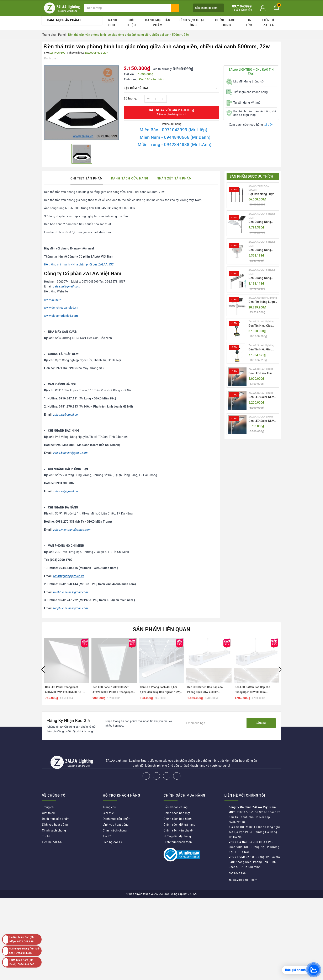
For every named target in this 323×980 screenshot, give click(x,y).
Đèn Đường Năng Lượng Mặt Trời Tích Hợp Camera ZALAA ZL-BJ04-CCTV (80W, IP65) (263, 278)
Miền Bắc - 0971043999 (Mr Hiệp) (173, 130)
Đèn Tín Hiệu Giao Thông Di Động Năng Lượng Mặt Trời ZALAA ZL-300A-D (262, 326)
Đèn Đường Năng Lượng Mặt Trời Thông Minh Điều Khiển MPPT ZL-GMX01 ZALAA (260, 222)
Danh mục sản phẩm (158, 23)
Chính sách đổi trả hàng (179, 825)
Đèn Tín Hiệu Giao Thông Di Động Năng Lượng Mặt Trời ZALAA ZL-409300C (262, 350)
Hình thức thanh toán (178, 842)
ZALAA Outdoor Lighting (263, 298)
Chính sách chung (225, 23)
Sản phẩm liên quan (162, 629)
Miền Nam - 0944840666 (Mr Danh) (175, 137)
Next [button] (280, 669)
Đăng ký (261, 723)
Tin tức (249, 23)
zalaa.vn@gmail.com (67, 415)
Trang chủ (112, 23)
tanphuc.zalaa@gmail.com (71, 608)
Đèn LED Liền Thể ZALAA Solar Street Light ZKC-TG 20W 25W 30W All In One (262, 374)
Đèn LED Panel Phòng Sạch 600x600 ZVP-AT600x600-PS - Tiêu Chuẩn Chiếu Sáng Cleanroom (67, 692)
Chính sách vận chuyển (179, 830)
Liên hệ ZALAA (269, 23)
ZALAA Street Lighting (262, 322)
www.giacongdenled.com (61, 316)
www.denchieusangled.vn (61, 308)
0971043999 (237, 873)
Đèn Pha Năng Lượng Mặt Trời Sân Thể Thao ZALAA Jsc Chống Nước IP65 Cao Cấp (263, 302)
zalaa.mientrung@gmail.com (72, 530)
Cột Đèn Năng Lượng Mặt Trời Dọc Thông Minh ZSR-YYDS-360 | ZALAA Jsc (263, 194)
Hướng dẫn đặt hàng (177, 836)
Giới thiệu (131, 23)
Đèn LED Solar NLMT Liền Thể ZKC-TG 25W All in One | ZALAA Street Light (263, 421)
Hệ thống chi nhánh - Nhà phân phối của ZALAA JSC (79, 264)
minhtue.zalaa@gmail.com (71, 592)
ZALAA (192, 894)
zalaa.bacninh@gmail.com (70, 453)
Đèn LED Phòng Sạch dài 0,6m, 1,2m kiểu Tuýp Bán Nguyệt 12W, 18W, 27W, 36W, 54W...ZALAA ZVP (161, 692)
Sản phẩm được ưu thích (251, 176)
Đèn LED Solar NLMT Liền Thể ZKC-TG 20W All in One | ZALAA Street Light (263, 397)
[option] (82, 103)
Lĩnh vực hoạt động (192, 23)
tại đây (268, 125)
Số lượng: (130, 98)
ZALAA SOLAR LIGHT (261, 369)
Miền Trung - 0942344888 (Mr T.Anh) (174, 145)
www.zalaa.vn (53, 300)
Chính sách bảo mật (177, 813)
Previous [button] (43, 669)
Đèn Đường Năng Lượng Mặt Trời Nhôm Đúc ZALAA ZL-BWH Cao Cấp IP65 (263, 250)
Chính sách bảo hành (178, 819)
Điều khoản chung (176, 807)
